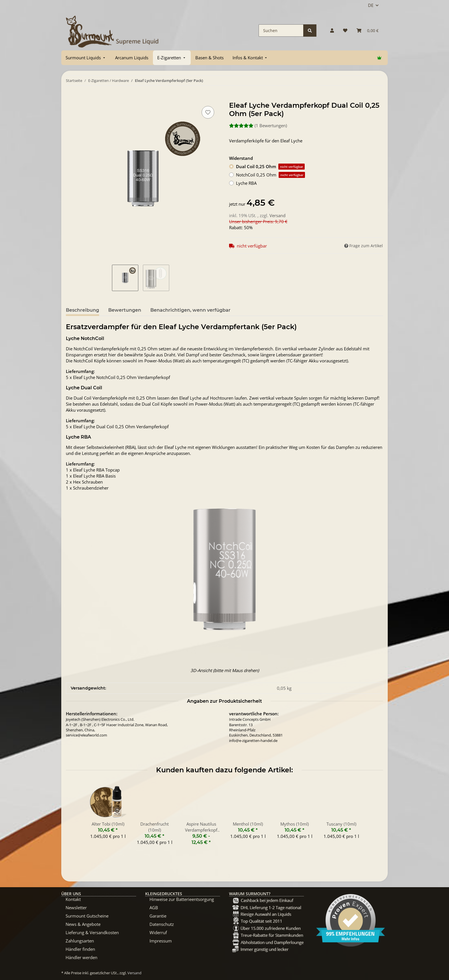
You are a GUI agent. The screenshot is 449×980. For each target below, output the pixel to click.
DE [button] (371, 5)
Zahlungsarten (80, 941)
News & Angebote (83, 924)
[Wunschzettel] (345, 31)
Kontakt (73, 899)
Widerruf (158, 932)
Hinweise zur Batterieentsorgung (182, 899)
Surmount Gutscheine (87, 916)
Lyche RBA (246, 183)
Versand (277, 215)
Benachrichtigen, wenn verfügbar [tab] (190, 310)
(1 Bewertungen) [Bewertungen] (258, 125)
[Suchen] (281, 31)
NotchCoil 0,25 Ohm (270, 175)
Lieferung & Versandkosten (92, 932)
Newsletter (76, 908)
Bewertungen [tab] (125, 310)
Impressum (161, 941)
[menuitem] (86, 58)
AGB (154, 908)
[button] (332, 31)
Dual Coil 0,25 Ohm (270, 167)
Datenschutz (162, 924)
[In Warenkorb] (70, 98)
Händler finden (80, 949)
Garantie (158, 916)
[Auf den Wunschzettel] (208, 112)
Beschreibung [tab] (82, 310)
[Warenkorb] (368, 31)
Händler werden (81, 957)
